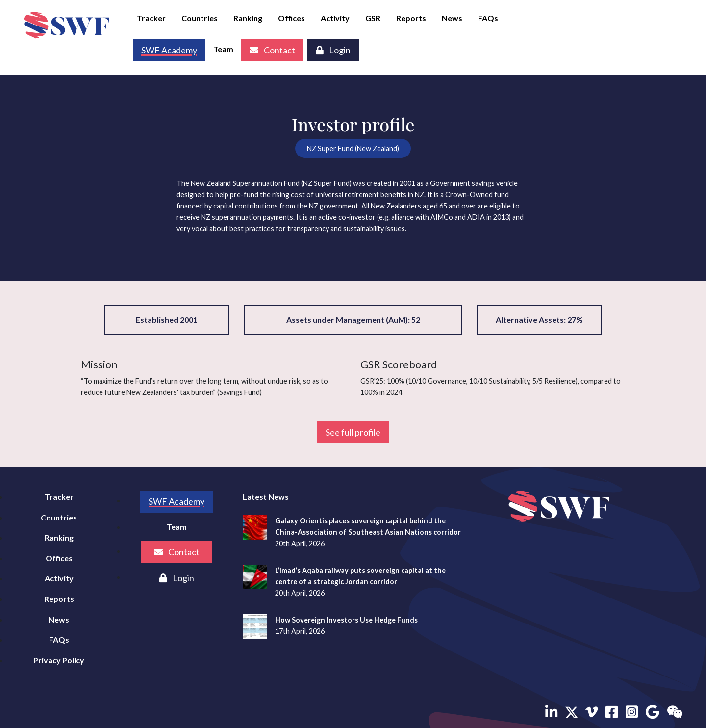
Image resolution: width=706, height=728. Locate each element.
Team (223, 49)
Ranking (248, 18)
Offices (291, 18)
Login (333, 50)
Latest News (266, 497)
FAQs (488, 18)
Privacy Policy (59, 660)
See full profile (353, 432)
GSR (373, 18)
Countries (200, 18)
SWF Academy (176, 501)
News (452, 18)
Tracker (151, 18)
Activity (335, 18)
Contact (272, 50)
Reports (411, 18)
